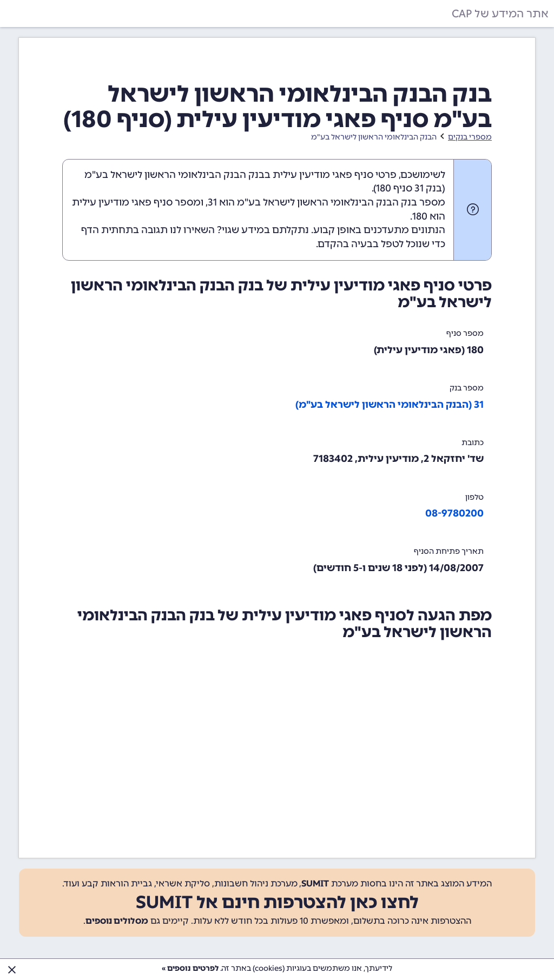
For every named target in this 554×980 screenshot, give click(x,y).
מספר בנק (467, 388)
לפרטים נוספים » (190, 968)
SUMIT (315, 883)
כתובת (473, 443)
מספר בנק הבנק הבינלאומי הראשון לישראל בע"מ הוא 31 (327, 202)
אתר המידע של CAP (500, 14)
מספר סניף (465, 333)
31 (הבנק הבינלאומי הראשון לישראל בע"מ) (390, 405)
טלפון (474, 497)
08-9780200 (454, 513)
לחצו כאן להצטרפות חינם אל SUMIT (277, 902)
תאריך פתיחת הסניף (449, 551)
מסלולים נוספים (117, 921)
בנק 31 (428, 188)
